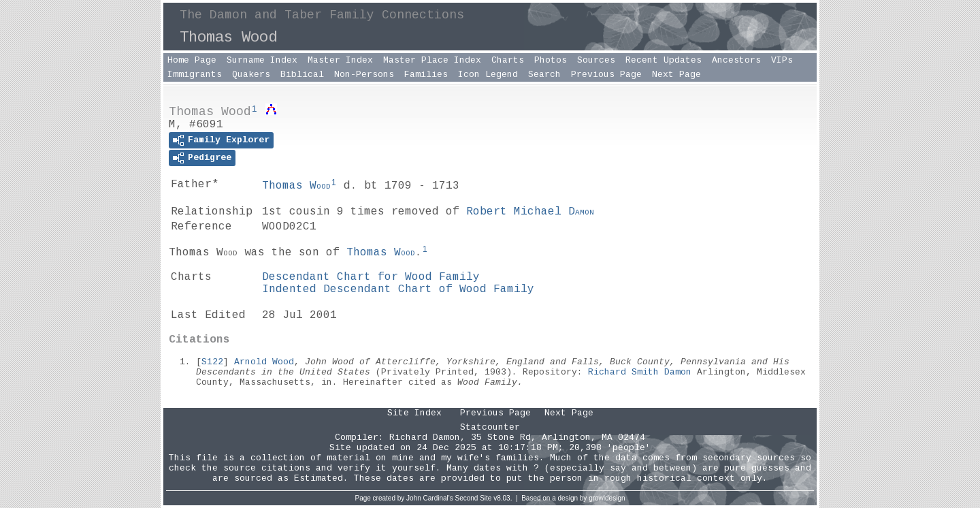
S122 (212, 362)
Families (426, 75)
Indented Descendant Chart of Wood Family (398, 289)
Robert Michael (530, 212)
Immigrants (195, 75)
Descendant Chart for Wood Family (371, 277)
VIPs (782, 60)
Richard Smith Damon (640, 372)
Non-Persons (364, 75)
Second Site (474, 498)
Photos (551, 60)
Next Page (676, 75)
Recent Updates (664, 60)
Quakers (251, 75)
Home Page (192, 60)
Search (544, 75)
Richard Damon (425, 438)
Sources (596, 60)
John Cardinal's (430, 498)
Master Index (340, 60)
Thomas (296, 186)
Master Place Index (432, 60)
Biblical (302, 75)
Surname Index (262, 60)
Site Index (414, 413)
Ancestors (736, 60)
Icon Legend (488, 75)
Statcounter (490, 427)
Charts (508, 60)
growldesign (607, 498)
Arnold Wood (264, 362)
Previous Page (606, 75)
